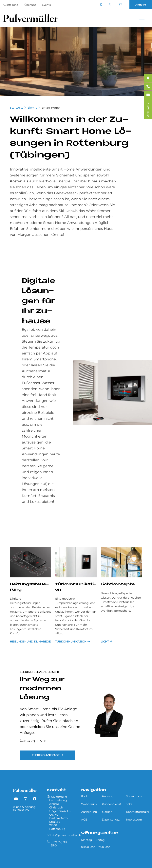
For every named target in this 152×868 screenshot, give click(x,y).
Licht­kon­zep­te (118, 584)
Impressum (134, 820)
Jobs (129, 804)
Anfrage (141, 5)
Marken (107, 812)
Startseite (17, 108)
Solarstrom (134, 796)
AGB (84, 820)
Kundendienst (112, 804)
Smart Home (51, 108)
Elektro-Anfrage (46, 755)
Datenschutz (111, 820)
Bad (84, 796)
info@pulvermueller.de (121, 5)
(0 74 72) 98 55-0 (111, 5)
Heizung (108, 796)
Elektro (32, 108)
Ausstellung (11, 5)
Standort (101, 5)
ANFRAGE (148, 109)
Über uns (30, 5)
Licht (105, 642)
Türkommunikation (71, 642)
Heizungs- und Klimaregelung (31, 642)
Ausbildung (89, 812)
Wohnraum (89, 804)
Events (46, 5)
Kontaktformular (138, 812)
